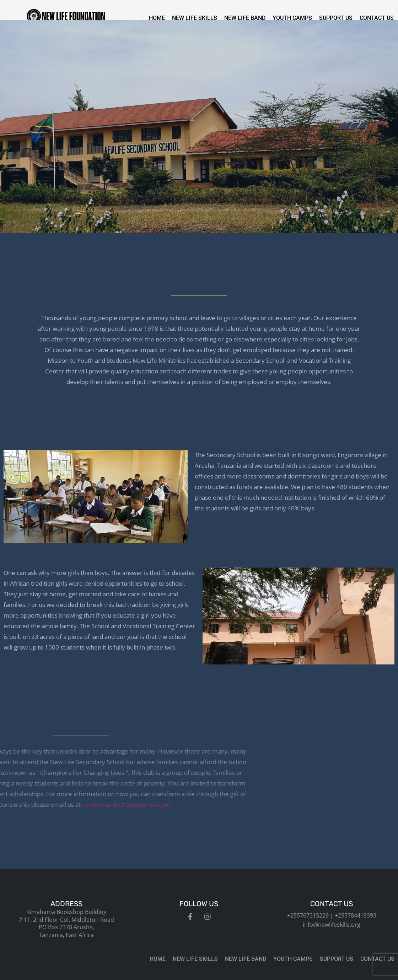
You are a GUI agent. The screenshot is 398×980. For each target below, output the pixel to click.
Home (157, 18)
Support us (336, 18)
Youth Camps (292, 18)
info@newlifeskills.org (332, 925)
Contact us (377, 18)
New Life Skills (195, 18)
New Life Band (245, 18)
